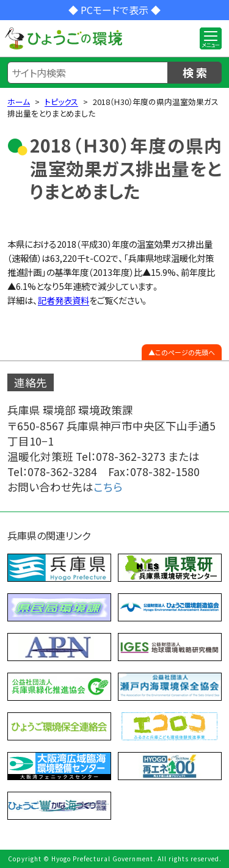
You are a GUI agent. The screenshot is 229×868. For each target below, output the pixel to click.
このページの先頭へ (185, 352)
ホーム (19, 102)
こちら (108, 487)
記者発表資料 (64, 300)
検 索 (195, 72)
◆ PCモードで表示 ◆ (114, 10)
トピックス (61, 102)
